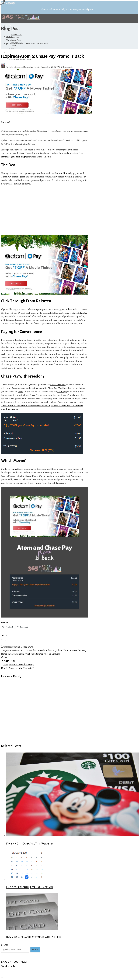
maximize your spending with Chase (19, 157)
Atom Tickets (21, 650)
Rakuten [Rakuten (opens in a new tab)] (70, 309)
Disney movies (22, 654)
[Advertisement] (44, 210)
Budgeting (15, 37)
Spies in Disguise (52, 654)
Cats (30, 650)
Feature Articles (17, 35)
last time (12, 469)
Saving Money (16, 40)
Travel (14, 46)
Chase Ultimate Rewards (68, 650)
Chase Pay (52, 650)
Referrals (11, 53)
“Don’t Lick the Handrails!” (18, 668)
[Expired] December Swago (18, 664)
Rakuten (10, 320)
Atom (21, 392)
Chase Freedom (58, 385)
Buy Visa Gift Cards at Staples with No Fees (34, 937)
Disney (14, 48)
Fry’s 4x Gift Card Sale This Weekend (30, 844)
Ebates (32, 654)
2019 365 (11, 650)
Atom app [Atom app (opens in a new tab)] (62, 392)
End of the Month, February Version (29, 887)
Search (5, 945)
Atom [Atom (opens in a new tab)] (36, 153)
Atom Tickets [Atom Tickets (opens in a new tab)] (63, 173)
